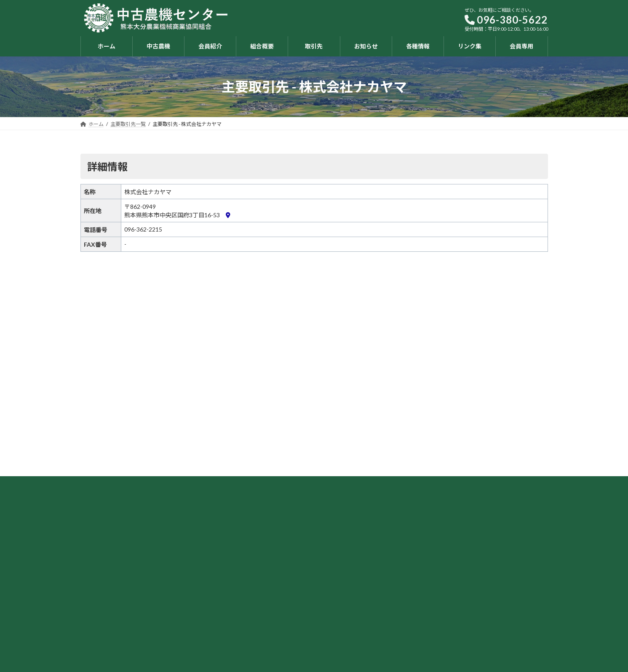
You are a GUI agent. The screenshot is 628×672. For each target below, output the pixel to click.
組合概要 (337, 603)
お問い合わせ (420, 614)
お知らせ (414, 569)
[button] (195, 543)
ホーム (334, 569)
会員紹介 (337, 591)
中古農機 (337, 580)
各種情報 (414, 580)
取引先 (334, 614)
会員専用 (414, 603)
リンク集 (414, 591)
